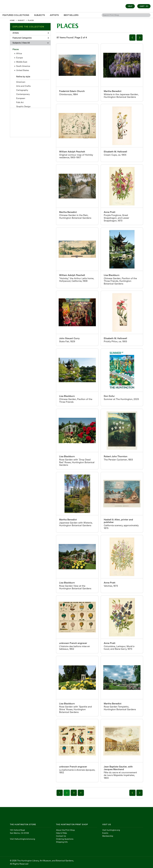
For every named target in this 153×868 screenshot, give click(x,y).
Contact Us (61, 836)
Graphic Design (23, 106)
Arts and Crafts (23, 86)
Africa (19, 53)
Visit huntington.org (111, 830)
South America (23, 66)
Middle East (22, 62)
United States (23, 70)
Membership (108, 836)
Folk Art (20, 102)
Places (16, 49)
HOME (12, 20)
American (21, 82)
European (21, 98)
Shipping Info (62, 842)
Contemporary (23, 94)
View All (26, 43)
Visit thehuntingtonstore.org (22, 839)
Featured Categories (31, 38)
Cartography (22, 90)
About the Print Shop (65, 830)
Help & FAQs (61, 833)
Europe (20, 58)
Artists (31, 33)
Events (105, 833)
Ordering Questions (65, 839)
